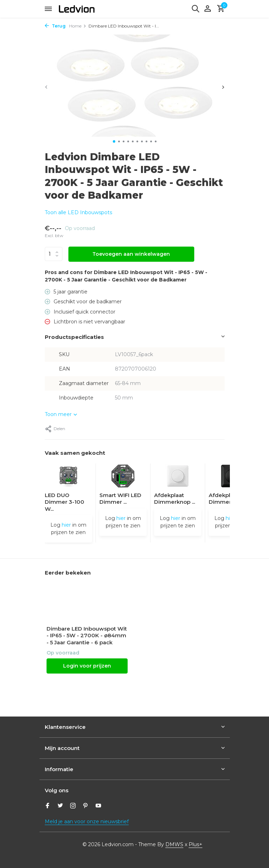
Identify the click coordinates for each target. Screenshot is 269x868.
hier (66, 525)
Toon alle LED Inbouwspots (78, 212)
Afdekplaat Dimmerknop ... (175, 499)
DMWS (174, 844)
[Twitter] (60, 806)
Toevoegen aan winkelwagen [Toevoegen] (131, 254)
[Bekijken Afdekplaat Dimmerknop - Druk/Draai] (178, 478)
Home (78, 26)
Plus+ (195, 844)
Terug (55, 26)
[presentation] (46, 87)
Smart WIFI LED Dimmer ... (120, 499)
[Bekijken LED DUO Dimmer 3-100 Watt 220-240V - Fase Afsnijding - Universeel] (68, 478)
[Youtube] (98, 806)
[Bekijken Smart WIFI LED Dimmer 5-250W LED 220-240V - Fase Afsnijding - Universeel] (123, 478)
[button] (114, 141)
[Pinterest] (86, 806)
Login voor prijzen (87, 666)
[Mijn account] (207, 9)
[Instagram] (73, 806)
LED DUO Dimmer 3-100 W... (65, 502)
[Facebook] (48, 806)
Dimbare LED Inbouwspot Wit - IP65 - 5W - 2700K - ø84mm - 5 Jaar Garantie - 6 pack (87, 635)
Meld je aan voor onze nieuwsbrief (87, 821)
